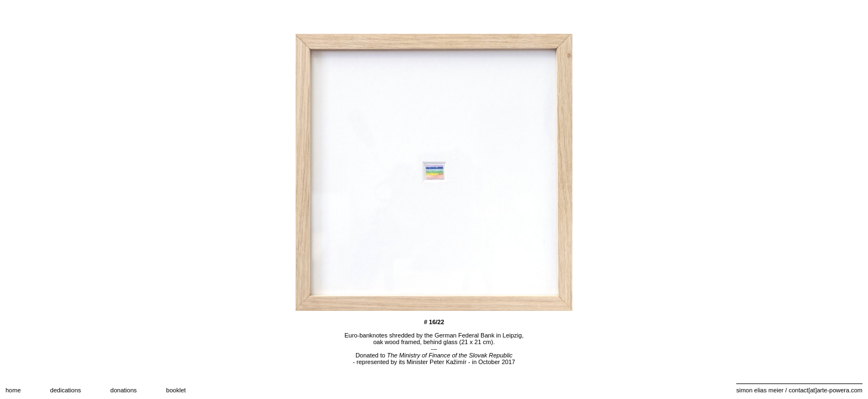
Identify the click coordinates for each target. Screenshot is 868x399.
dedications (66, 390)
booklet (176, 390)
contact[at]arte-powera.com (826, 390)
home (13, 390)
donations (123, 390)
